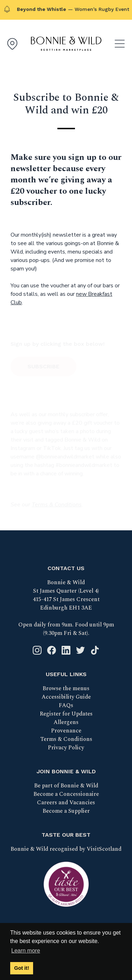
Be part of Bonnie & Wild (66, 786)
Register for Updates (66, 714)
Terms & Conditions (66, 739)
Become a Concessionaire (66, 794)
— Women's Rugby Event (73, 9)
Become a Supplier (66, 811)
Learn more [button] (26, 951)
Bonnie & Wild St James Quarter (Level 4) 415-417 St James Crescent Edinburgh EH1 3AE (66, 595)
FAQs (66, 705)
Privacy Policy (66, 748)
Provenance (66, 731)
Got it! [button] (21, 968)
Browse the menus (66, 688)
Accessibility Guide (66, 697)
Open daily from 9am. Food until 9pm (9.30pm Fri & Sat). (66, 629)
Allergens (66, 722)
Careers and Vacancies (66, 803)
